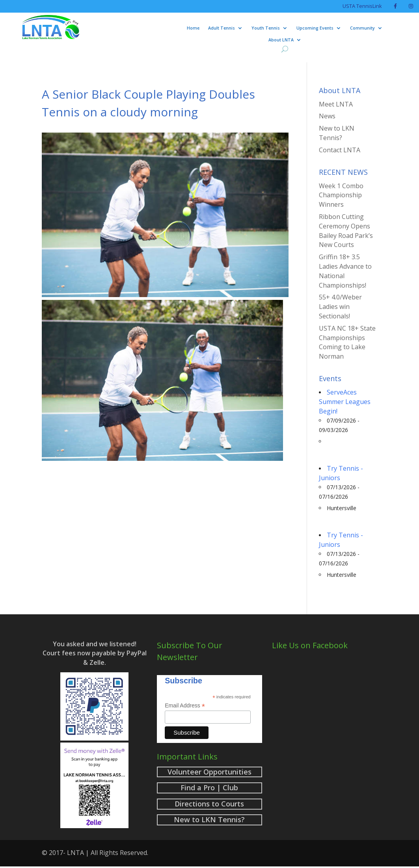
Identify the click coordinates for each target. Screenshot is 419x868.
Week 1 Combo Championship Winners (341, 195)
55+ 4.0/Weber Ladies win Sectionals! (340, 307)
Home (193, 28)
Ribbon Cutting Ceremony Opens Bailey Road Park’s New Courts (346, 231)
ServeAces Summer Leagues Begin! (345, 402)
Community (362, 28)
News (327, 116)
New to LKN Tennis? (337, 133)
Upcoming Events (315, 28)
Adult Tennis (222, 28)
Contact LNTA (340, 150)
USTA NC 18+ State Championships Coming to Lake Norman (347, 342)
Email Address (185, 706)
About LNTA (281, 40)
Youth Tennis (266, 28)
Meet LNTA (336, 104)
